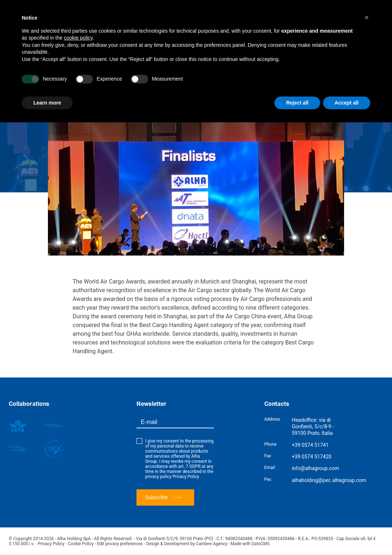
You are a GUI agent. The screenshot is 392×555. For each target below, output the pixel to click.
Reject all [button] (297, 103)
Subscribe (163, 497)
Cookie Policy (81, 544)
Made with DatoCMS (252, 544)
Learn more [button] (47, 103)
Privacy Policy (186, 477)
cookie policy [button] (78, 38)
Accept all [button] (347, 103)
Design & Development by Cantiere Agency (188, 544)
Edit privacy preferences (121, 544)
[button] (367, 17)
